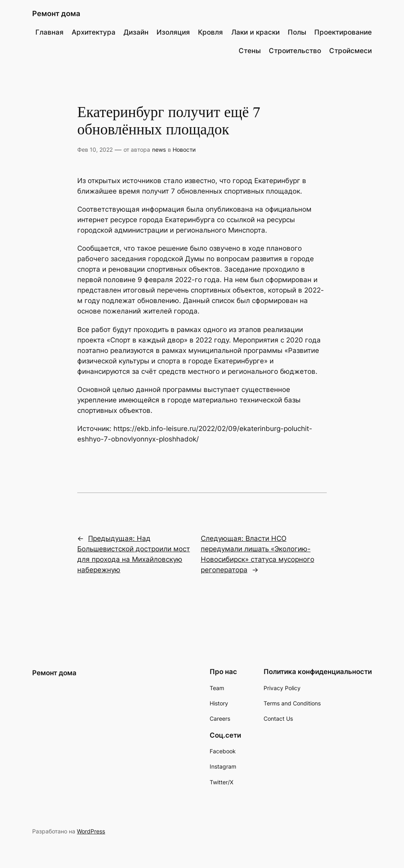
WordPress (91, 831)
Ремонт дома (56, 13)
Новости (184, 149)
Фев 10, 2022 (95, 149)
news (159, 149)
